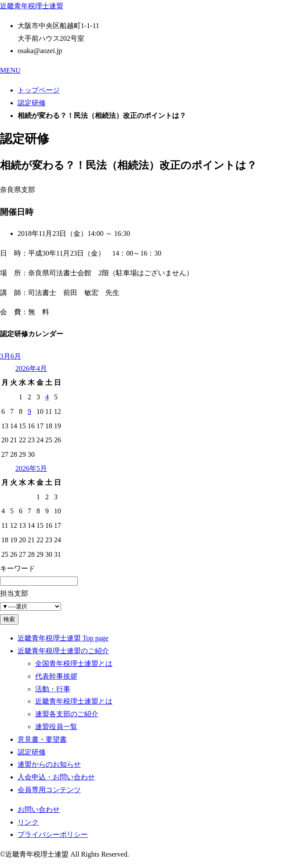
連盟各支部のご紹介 (67, 714)
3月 (5, 356)
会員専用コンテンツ (49, 790)
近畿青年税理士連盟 (32, 6)
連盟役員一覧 (56, 727)
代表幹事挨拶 (56, 676)
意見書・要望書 (42, 739)
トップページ (39, 90)
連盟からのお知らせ (49, 764)
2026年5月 (31, 468)
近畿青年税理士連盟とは (74, 701)
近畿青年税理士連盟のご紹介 (63, 651)
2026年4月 (31, 368)
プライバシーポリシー (53, 834)
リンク (28, 822)
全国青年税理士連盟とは (74, 663)
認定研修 (32, 103)
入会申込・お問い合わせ (56, 777)
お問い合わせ (39, 809)
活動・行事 (53, 689)
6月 (16, 356)
